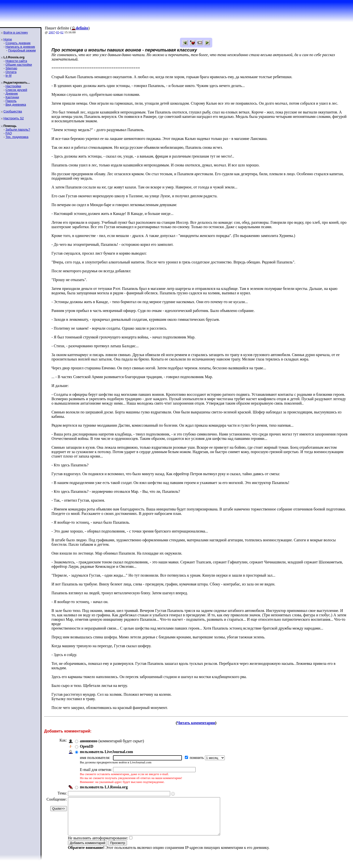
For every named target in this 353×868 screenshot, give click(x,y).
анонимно (89, 741)
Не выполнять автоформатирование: (98, 845)
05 (58, 32)
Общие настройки (19, 65)
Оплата (11, 72)
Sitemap (11, 68)
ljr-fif (8, 76)
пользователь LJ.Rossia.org (104, 787)
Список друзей (16, 90)
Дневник (12, 93)
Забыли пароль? (18, 130)
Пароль (11, 101)
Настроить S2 (14, 118)
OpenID (87, 746)
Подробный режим (22, 50)
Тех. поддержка (17, 137)
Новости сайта (16, 61)
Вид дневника (16, 105)
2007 (52, 32)
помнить (197, 758)
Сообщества (13, 111)
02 (62, 32)
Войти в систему (16, 32)
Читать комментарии (196, 723)
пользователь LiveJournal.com (107, 752)
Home (8, 39)
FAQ (9, 133)
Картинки (12, 97)
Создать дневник (18, 43)
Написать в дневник (20, 47)
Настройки (13, 86)
